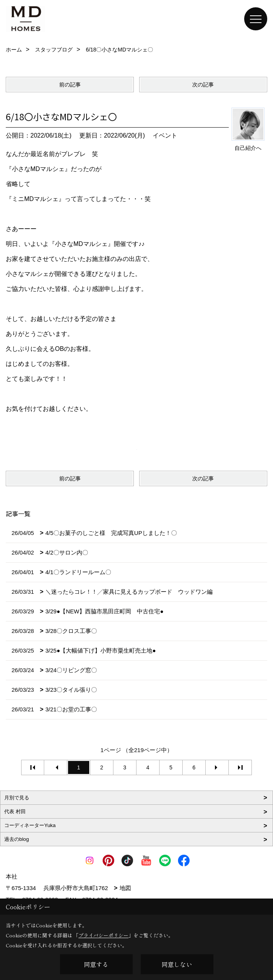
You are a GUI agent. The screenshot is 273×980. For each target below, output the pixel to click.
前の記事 (70, 85)
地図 (125, 888)
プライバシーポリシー (103, 935)
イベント (165, 135)
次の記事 (203, 85)
